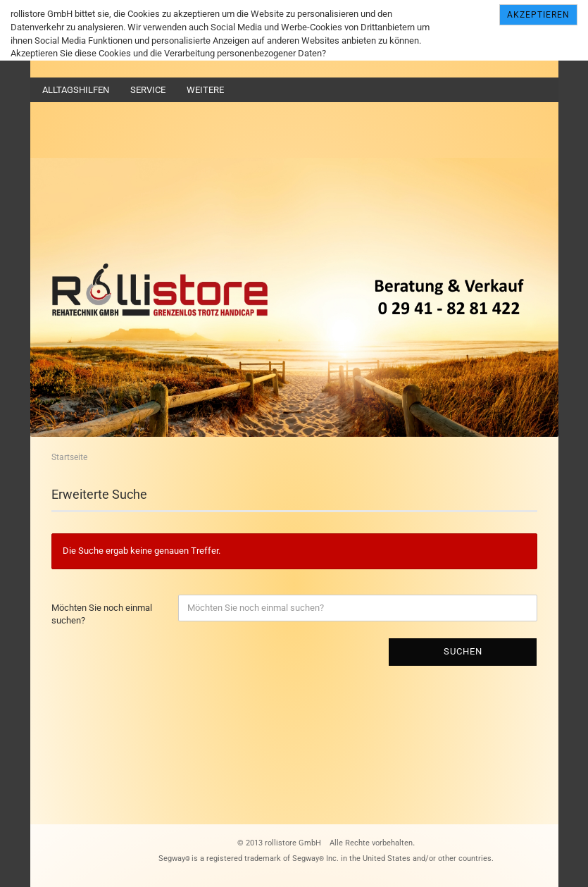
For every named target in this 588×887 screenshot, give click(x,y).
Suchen (463, 651)
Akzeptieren (538, 15)
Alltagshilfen (76, 90)
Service (148, 90)
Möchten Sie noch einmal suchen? (102, 614)
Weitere (205, 90)
